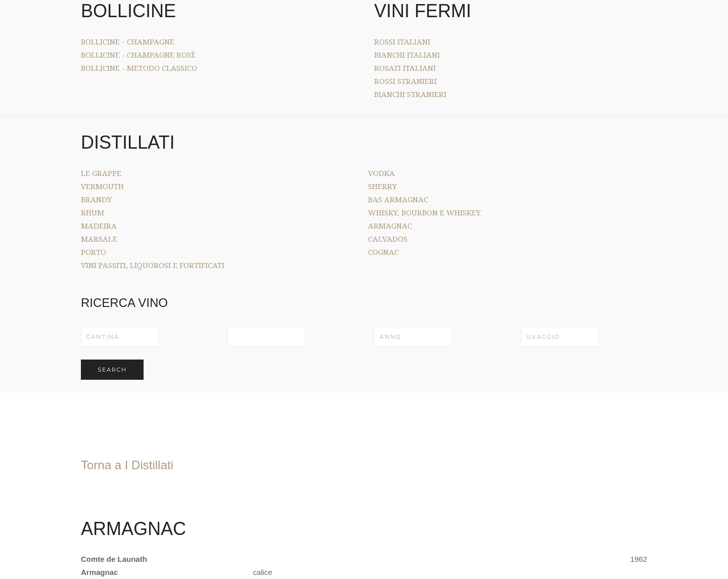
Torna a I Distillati (127, 465)
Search (112, 370)
